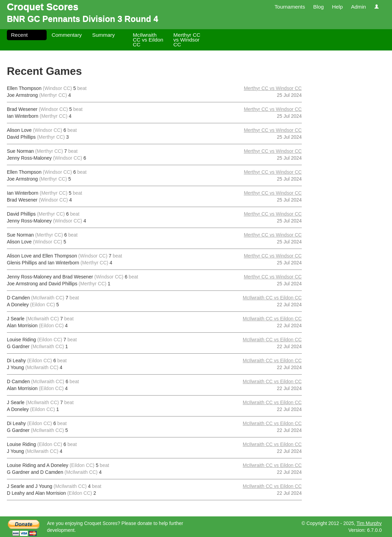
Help (337, 7)
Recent (19, 35)
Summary (104, 35)
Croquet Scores (43, 7)
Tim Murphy (369, 523)
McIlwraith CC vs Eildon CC (148, 40)
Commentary (67, 35)
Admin (358, 7)
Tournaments (290, 7)
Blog (318, 7)
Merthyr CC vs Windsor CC (187, 40)
